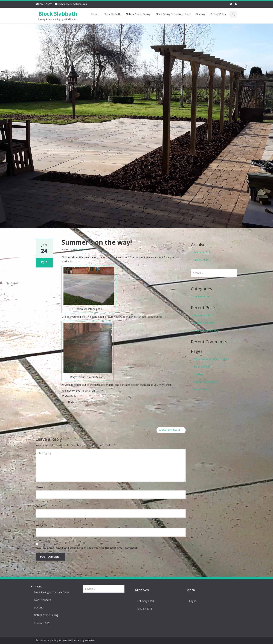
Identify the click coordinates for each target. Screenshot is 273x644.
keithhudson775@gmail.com (72, 4)
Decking (201, 14)
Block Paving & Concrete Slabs (173, 14)
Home (95, 14)
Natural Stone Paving (138, 14)
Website (41, 525)
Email (40, 506)
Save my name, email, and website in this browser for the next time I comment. (87, 548)
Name (41, 487)
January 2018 (201, 260)
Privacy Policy (218, 14)
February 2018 (202, 252)
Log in (191, 601)
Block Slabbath (58, 14)
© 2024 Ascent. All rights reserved (54, 640)
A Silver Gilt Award (171, 430)
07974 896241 (45, 4)
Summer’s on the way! (206, 330)
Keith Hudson (80, 249)
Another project (203, 315)
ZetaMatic (90, 640)
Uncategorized (202, 296)
